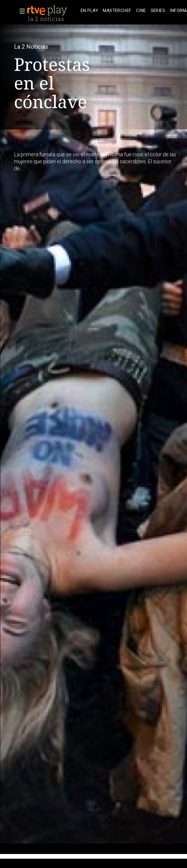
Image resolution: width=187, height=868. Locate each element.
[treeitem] (89, 11)
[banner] (53, 10)
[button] (20, 11)
